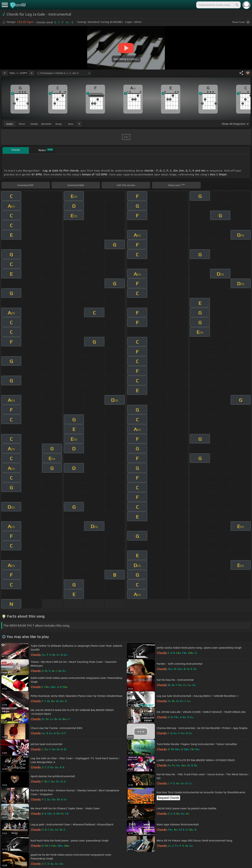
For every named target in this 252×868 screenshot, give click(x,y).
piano (22, 124)
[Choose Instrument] (79, 124)
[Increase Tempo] (31, 73)
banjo (59, 124)
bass (71, 124)
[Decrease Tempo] (5, 73)
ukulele (34, 124)
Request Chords (168, 798)
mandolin (46, 124)
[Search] (237, 5)
